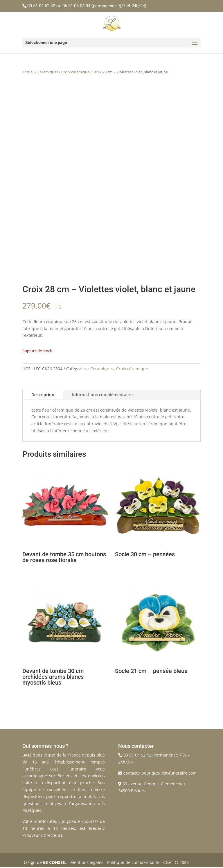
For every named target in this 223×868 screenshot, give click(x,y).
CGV (167, 862)
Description (43, 395)
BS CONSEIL (55, 862)
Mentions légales (87, 862)
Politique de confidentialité (133, 862)
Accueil (28, 72)
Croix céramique (75, 72)
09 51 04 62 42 (41, 6)
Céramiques (48, 72)
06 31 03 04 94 (76, 6)
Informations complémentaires (103, 395)
